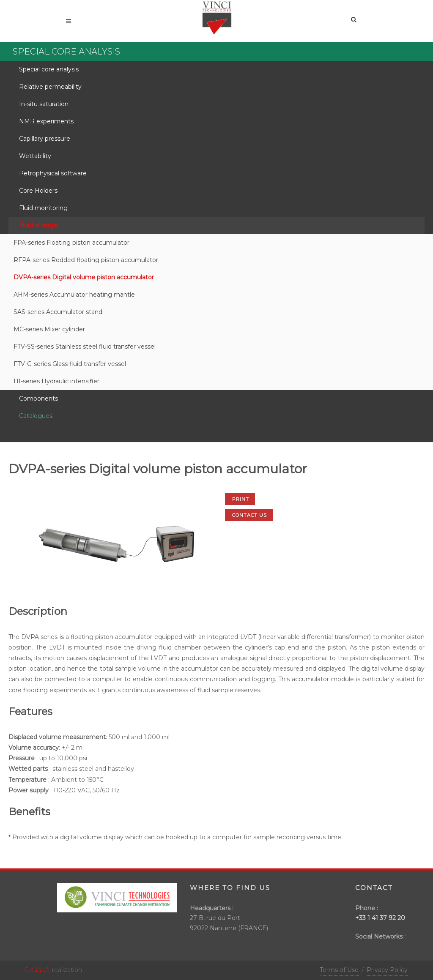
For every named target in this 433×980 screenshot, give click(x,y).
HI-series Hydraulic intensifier (56, 381)
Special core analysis (49, 69)
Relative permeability (50, 87)
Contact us (249, 515)
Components (38, 399)
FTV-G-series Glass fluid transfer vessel (70, 364)
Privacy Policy (387, 970)
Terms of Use (339, 970)
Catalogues (36, 416)
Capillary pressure (45, 139)
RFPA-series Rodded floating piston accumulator (86, 260)
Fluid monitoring (43, 208)
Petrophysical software (53, 173)
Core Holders (38, 191)
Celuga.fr (37, 970)
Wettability (35, 156)
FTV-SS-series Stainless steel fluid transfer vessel (85, 347)
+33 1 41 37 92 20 (380, 918)
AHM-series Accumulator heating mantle (74, 295)
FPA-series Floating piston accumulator (71, 243)
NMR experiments (46, 121)
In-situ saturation (44, 104)
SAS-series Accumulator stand (58, 312)
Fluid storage (38, 225)
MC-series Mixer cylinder (49, 329)
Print (241, 499)
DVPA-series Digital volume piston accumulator (84, 277)
